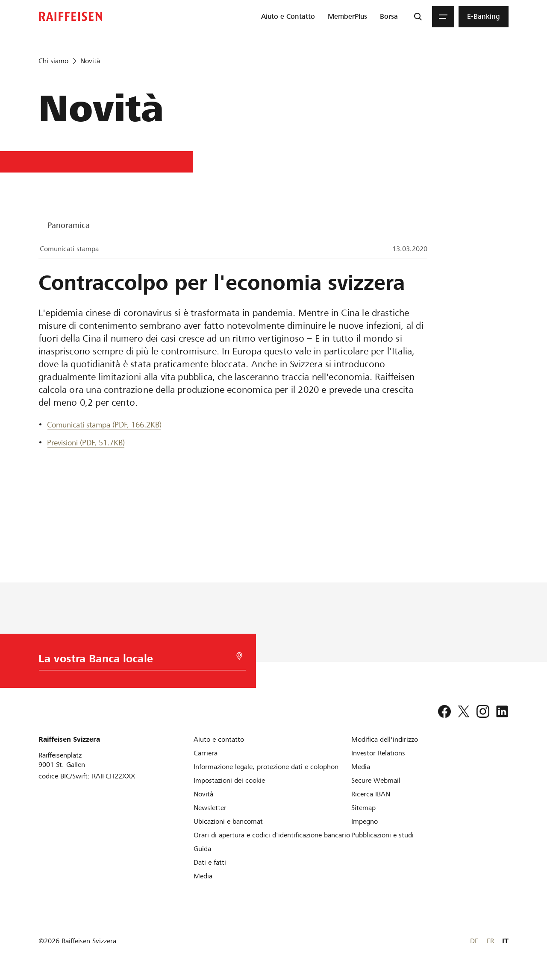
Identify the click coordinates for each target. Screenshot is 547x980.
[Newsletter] (210, 808)
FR (490, 941)
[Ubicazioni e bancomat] (228, 821)
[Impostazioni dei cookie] (229, 780)
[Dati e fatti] (210, 862)
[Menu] (443, 17)
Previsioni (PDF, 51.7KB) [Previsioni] (86, 443)
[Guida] (202, 849)
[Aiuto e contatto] (219, 739)
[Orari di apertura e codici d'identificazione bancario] (272, 835)
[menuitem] (288, 17)
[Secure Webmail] (376, 780)
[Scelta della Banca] (139, 661)
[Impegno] (365, 821)
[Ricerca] (418, 17)
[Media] (203, 876)
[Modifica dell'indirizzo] (385, 739)
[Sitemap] (363, 808)
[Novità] (203, 794)
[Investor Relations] (378, 753)
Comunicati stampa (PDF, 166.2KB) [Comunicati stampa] (104, 425)
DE (474, 941)
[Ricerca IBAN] (371, 794)
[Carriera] (206, 753)
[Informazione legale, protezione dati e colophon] (266, 767)
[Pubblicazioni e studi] (382, 835)
